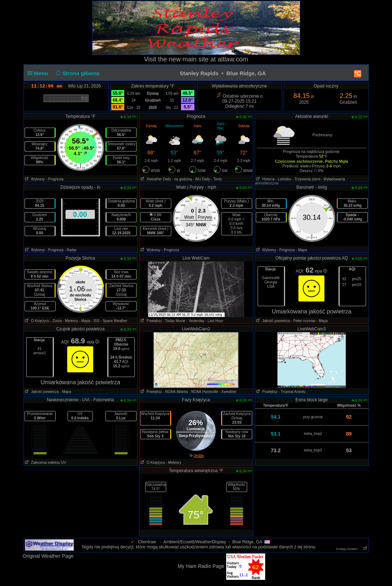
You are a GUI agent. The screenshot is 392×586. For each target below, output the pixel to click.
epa (321, 271)
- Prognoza (55, 179)
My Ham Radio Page (201, 566)
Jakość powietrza (273, 321)
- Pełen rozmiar (303, 321)
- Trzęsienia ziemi (306, 179)
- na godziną (182, 179)
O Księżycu (37, 321)
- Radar (71, 250)
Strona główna (77, 73)
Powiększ (151, 321)
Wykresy (35, 179)
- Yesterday (195, 321)
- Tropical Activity (292, 392)
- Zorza (56, 321)
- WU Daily (202, 179)
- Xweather (228, 392)
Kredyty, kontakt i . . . (352, 549)
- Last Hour (214, 321)
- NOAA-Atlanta (175, 392)
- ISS (95, 321)
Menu (39, 73)
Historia (265, 179)
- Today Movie (174, 321)
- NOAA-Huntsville (204, 392)
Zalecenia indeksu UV (45, 463)
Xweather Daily (155, 179)
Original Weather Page (48, 556)
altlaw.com (233, 59)
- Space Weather (114, 321)
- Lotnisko (283, 179)
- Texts (216, 179)
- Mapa (301, 250)
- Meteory (70, 321)
